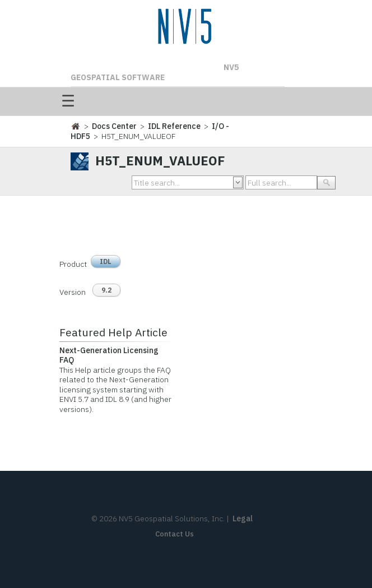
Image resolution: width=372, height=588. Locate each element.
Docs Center (114, 126)
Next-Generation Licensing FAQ (109, 355)
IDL (106, 261)
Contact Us (175, 534)
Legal (243, 518)
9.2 (106, 290)
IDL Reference (174, 126)
